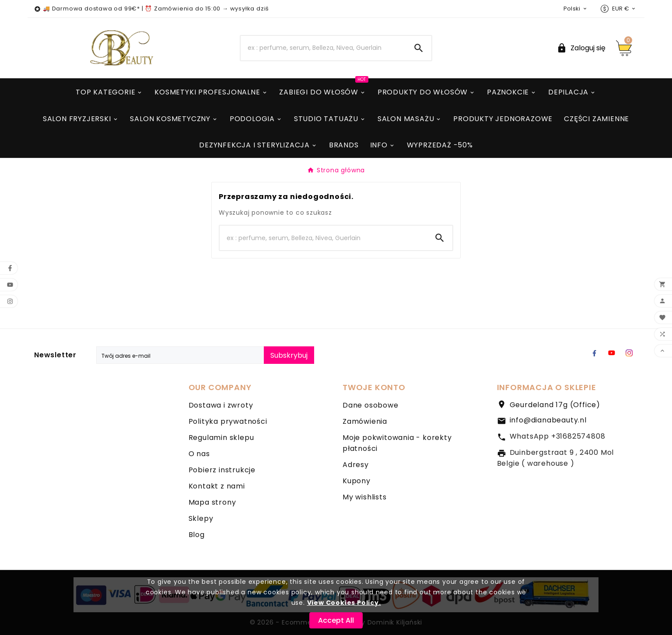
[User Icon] (581, 48)
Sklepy (201, 518)
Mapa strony (212, 502)
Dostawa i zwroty (221, 405)
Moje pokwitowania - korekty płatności (397, 443)
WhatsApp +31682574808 (558, 436)
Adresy (356, 465)
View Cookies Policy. (344, 603)
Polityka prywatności (228, 421)
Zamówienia (365, 421)
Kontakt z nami (217, 486)
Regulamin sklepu (221, 438)
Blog (197, 535)
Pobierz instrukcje (222, 470)
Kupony (357, 481)
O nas (199, 454)
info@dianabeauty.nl (548, 420)
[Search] (323, 48)
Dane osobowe (371, 405)
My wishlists (365, 497)
